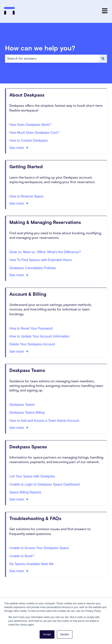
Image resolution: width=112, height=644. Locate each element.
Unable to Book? (22, 556)
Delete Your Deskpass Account (32, 344)
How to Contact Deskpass (29, 140)
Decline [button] (65, 634)
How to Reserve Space (26, 196)
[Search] (103, 59)
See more (17, 148)
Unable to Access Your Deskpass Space (39, 548)
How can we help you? (40, 49)
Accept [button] (47, 634)
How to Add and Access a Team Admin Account (44, 420)
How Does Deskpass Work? (30, 125)
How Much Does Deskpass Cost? (34, 133)
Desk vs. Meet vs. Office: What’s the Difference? (45, 252)
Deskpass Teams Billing (27, 413)
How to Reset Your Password (31, 328)
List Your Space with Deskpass (32, 476)
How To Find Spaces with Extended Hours (41, 260)
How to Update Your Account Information (39, 336)
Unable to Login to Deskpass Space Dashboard (45, 484)
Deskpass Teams (22, 405)
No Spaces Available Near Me (31, 564)
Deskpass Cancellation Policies (33, 268)
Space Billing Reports (25, 492)
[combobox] (52, 59)
